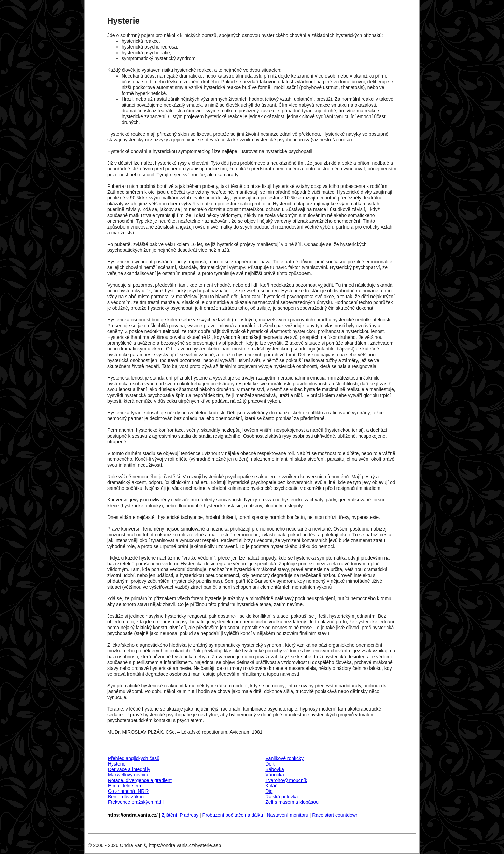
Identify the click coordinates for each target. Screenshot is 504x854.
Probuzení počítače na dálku (233, 815)
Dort (270, 764)
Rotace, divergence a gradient (140, 780)
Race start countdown (335, 815)
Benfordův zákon (126, 797)
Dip (269, 791)
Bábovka (275, 769)
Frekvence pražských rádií (136, 802)
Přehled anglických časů (134, 758)
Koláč (271, 786)
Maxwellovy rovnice (129, 775)
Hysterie (117, 764)
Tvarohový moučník (286, 780)
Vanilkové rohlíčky (284, 758)
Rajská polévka (282, 797)
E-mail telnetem (124, 786)
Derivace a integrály (129, 769)
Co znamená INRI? (128, 791)
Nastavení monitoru (287, 815)
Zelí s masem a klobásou (292, 802)
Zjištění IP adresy (180, 815)
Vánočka (275, 775)
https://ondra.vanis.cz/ (132, 815)
